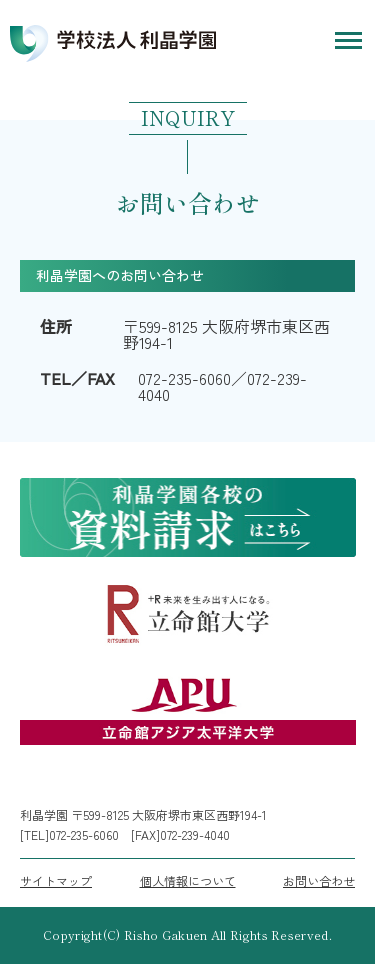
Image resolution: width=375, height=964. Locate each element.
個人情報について (188, 881)
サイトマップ (56, 881)
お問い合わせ (319, 881)
